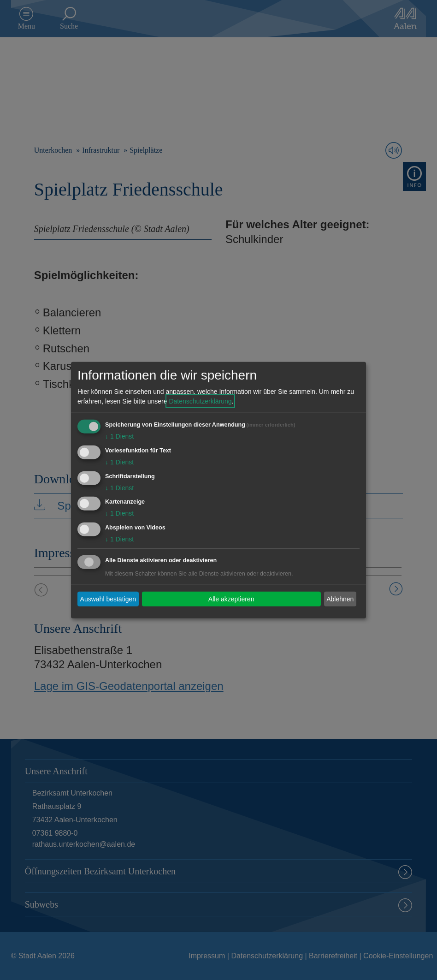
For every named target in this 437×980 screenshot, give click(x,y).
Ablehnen (340, 599)
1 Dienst (119, 436)
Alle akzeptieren (231, 599)
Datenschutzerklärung (200, 401)
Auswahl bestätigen (108, 599)
